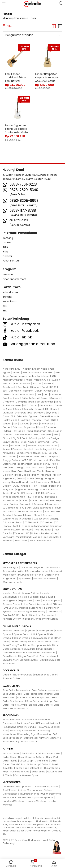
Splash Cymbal (22, 638)
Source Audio (52, 511)
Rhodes (7, 497)
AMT (58, 372)
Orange (26, 486)
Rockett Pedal (10, 500)
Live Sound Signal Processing (29, 611)
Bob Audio (23, 387)
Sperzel (18, 515)
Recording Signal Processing (35, 734)
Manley (51, 468)
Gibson (7, 438)
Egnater (33, 416)
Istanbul (29, 449)
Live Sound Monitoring (16, 608)
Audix (29, 380)
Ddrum (34, 405)
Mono (21, 478)
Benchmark (9, 387)
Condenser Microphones (17, 786)
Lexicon (38, 464)
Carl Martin (15, 391)
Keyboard (26, 567)
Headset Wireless (36, 801)
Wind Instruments (12, 582)
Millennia (46, 475)
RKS (29, 497)
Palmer (43, 486)
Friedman (41, 431)
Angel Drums (10, 376)
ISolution (17, 449)
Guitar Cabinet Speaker (29, 768)
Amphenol (35, 372)
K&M (36, 457)
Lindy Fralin (51, 464)
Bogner (36, 387)
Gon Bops (36, 438)
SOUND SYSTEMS (12, 589)
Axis (5, 383)
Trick (36, 530)
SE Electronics (10, 508)
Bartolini (48, 383)
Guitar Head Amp (20, 772)
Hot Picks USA (18, 446)
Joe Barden (25, 457)
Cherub (7, 394)
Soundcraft (36, 511)
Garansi (7, 256)
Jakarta (7, 297)
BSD (5, 311)
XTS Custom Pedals (40, 541)
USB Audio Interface (47, 723)
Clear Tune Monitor (24, 394)
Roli (52, 500)
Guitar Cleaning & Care (31, 757)
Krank (34, 460)
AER (52, 369)
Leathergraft (25, 464)
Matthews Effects (35, 471)
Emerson (36, 420)
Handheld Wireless (13, 801)
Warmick (8, 541)
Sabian (14, 504)
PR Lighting (28, 493)
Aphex (33, 376)
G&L (50, 431)
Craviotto (56, 394)
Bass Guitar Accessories (16, 690)
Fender (7, 427)
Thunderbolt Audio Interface (18, 723)
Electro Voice (10, 420)
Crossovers (54, 611)
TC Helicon (47, 522)
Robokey (38, 497)
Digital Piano (52, 575)
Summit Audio (10, 519)
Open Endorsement (14, 279)
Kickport (53, 457)
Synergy (54, 519)
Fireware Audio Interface (36, 720)
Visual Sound (23, 537)
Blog (5, 252)
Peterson (54, 486)
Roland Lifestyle (39, 500)
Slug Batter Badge (43, 508)
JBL (45, 453)
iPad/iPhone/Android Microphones (22, 790)
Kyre (53, 460)
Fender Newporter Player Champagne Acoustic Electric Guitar (47, 79)
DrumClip (8, 413)
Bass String (45, 694)
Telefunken (56, 526)
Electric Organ (11, 567)
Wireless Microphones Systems (36, 797)
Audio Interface (11, 720)
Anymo (23, 376)
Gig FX (16, 438)
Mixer (38, 601)
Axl (11, 383)
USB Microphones (51, 794)
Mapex (6, 471)
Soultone (23, 511)
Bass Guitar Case (12, 694)
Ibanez (6, 449)
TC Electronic (32, 522)
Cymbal (31, 631)
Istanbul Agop (43, 449)
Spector (7, 515)
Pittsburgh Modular (38, 489)
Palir (34, 486)
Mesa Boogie (23, 475)
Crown (44, 398)
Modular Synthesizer (45, 578)
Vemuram (8, 537)
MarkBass (18, 471)
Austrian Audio (42, 380)
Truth (56, 530)
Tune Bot (7, 533)
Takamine (8, 522)
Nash (33, 482)
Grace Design (51, 438)
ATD (54, 376)
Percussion (9, 664)
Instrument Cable (23, 675)
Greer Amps (28, 442)
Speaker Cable (11, 678)
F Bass (35, 424)
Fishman (17, 427)
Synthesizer (25, 578)
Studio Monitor (29, 742)
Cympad (55, 398)
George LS (46, 435)
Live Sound (47, 597)
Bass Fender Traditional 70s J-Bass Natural (16, 77)
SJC (22, 508)
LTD (11, 468)
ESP (16, 424)
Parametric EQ (11, 742)
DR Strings (52, 409)
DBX (26, 405)
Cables (7, 675)
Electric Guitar (29, 753)
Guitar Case (9, 757)
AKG (25, 372)
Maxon (50, 471)
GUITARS (8, 749)
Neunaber (43, 482)
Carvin (38, 391)
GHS (56, 435)
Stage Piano (9, 578)
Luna (27, 468)
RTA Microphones (29, 794)
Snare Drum (49, 653)
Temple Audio (12, 530)
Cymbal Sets (21, 634)
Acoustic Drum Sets (13, 631)
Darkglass (22, 402)
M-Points (8, 275)
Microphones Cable (45, 675)
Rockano (50, 497)
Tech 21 (17, 526)
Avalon (56, 380)
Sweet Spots (41, 519)
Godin (25, 438)
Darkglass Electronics (41, 402)
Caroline (28, 391)
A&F (19, 369)
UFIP (27, 533)
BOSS (53, 387)
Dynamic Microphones (46, 786)
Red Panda (49, 493)
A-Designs (8, 369)
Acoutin (27, 369)
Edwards (22, 416)
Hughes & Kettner (48, 446)
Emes (46, 420)
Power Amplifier (52, 601)
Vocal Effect (9, 797)
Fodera (7, 431)
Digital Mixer (26, 601)
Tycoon (19, 533)
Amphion (48, 372)
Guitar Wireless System (27, 775)
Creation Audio (11, 398)
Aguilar (7, 372)
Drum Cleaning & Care (23, 642)
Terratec (27, 530)
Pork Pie (16, 493)
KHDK (44, 457)
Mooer (30, 478)
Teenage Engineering (35, 526)
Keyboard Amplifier (14, 571)
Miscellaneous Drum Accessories (21, 653)
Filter (8, 26)
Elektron (24, 420)
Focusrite (51, 427)
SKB (29, 508)
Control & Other (31, 593)
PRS (38, 493)
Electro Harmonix (49, 416)
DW (30, 413)
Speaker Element (12, 604)
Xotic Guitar (21, 541)
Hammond (43, 442)
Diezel (18, 409)
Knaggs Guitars (11, 460)
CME (39, 394)
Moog (40, 478)
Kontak (7, 243)
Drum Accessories (43, 638)
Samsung (39, 504)
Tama (19, 522)
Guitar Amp (33, 764)
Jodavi (13, 457)
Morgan (49, 478)
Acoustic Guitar (11, 753)
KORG (25, 460)
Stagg (37, 515)
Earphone (36, 608)
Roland (24, 500)
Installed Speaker (29, 597)
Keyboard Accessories (47, 567)
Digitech (28, 409)
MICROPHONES (12, 782)
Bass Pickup (31, 694)
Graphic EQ (9, 615)
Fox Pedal (18, 431)
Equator (7, 424)
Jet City (53, 453)
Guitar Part (52, 757)
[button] (32, 35)
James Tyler (24, 453)
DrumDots (21, 413)
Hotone (32, 446)
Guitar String (42, 761)
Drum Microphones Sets (38, 645)
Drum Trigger (45, 649)
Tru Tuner (46, 530)
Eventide (24, 424)
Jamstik (37, 453)
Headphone (9, 727)
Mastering (55, 738)
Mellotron (8, 475)
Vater (54, 533)
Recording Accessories (23, 731)
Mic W (36, 475)
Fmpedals (30, 427)
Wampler (54, 537)
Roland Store (10, 292)
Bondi (45, 387)
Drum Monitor (10, 660)
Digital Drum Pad (29, 656)
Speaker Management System (40, 619)
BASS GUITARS (11, 686)
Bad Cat (37, 383)
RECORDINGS (11, 715)
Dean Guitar (46, 405)
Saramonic (53, 504)
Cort (46, 394)
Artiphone (44, 376)
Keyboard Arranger (38, 571)
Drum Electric (10, 656)
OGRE (16, 486)
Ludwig (19, 468)
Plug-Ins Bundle (27, 727)
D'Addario (8, 402)
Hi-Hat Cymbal (38, 634)
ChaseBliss (50, 391)
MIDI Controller (26, 575)
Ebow (6, 416)
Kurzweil (44, 460)
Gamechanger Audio (26, 435)
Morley (6, 482)
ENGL (54, 420)
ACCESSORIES (11, 670)
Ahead (16, 372)
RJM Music (19, 497)
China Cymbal (45, 631)
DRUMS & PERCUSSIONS (17, 626)
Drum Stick (29, 649)
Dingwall (40, 409)
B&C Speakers (22, 383)
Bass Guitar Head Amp (39, 701)
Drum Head (45, 642)
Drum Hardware (29, 660)
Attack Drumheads (13, 380)
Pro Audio (23, 615)
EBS (13, 416)
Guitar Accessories (50, 753)
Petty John (8, 489)
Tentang (8, 238)
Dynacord (40, 413)
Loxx (5, 468)
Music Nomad (20, 482)
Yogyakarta (10, 302)
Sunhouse (26, 519)
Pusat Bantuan (11, 261)
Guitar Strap (26, 761)
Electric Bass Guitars (40, 705)
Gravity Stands (11, 442)
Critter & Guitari (30, 398)
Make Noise (39, 468)
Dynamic (52, 413)
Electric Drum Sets (50, 660)
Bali (5, 306)
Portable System (12, 619)
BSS (5, 391)
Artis (5, 247)
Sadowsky (26, 504)
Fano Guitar (47, 424)
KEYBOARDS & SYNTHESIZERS (20, 563)
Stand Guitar (18, 764)
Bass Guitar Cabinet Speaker (34, 697)
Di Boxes (57, 604)
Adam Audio (40, 369)
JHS (5, 457)
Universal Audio (40, 533)
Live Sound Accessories (37, 604)
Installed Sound (11, 593)
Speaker (35, 615)
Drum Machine (48, 656)
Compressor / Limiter (36, 738)
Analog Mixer (10, 601)
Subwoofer (48, 615)
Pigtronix (21, 489)
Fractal (29, 431)
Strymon (47, 515)
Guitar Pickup (10, 761)
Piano (40, 575)
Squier (28, 515)
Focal (40, 427)
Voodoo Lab (40, 537)
